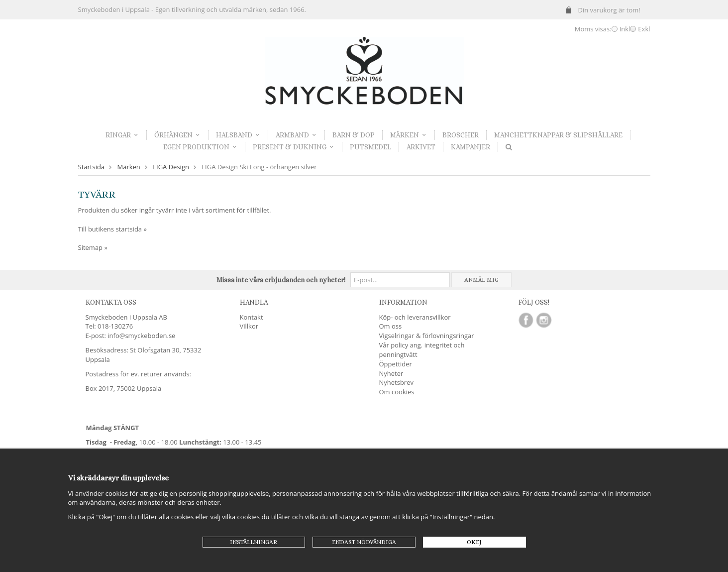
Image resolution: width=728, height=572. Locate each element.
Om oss (391, 326)
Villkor (249, 326)
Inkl (625, 29)
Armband (296, 135)
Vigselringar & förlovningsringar (427, 336)
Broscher (461, 135)
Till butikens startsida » (112, 229)
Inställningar (254, 542)
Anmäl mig (481, 280)
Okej (474, 542)
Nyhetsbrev (396, 382)
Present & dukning (294, 147)
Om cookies (397, 392)
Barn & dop (354, 135)
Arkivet (421, 147)
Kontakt (252, 317)
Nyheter (391, 373)
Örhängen (177, 135)
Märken (409, 135)
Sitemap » (93, 247)
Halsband (238, 135)
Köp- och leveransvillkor (415, 317)
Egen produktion (200, 147)
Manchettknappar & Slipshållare (558, 135)
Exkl (644, 29)
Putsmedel (370, 147)
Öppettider (396, 364)
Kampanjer (470, 147)
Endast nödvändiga (364, 542)
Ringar (122, 135)
